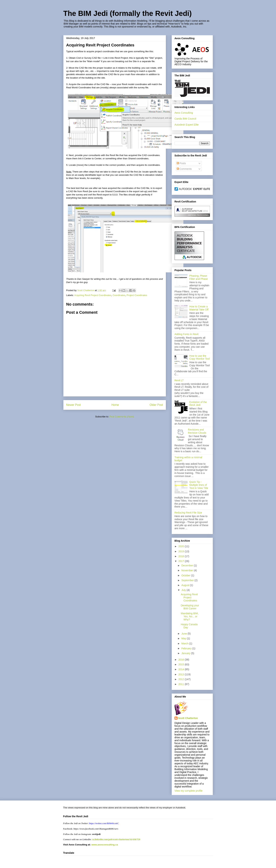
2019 (182, 551)
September (188, 580)
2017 (182, 561)
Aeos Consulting (184, 113)
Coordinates (119, 295)
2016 (182, 660)
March (185, 644)
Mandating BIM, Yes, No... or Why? (190, 616)
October (186, 575)
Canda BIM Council (185, 119)
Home (115, 405)
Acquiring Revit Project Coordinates (93, 295)
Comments (184, 169)
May (184, 638)
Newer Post (74, 405)
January (186, 653)
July (184, 590)
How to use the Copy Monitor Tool (200, 357)
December (188, 565)
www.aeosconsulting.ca (104, 845)
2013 (182, 674)
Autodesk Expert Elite (187, 125)
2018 (182, 556)
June (184, 634)
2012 (182, 679)
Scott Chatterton (188, 718)
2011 (182, 684)
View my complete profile (189, 791)
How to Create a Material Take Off (199, 308)
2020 (182, 546)
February (187, 648)
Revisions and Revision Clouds (197, 431)
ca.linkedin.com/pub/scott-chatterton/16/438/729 (116, 839)
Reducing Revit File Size (188, 513)
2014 (182, 669)
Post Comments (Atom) (122, 417)
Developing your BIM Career (190, 607)
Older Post (156, 405)
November (188, 570)
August (186, 585)
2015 (182, 664)
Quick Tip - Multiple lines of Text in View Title (199, 485)
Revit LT (179, 380)
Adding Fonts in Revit (187, 334)
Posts (181, 163)
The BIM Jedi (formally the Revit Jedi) (128, 13)
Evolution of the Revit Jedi (198, 404)
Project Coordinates (137, 295)
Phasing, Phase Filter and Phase (199, 277)
